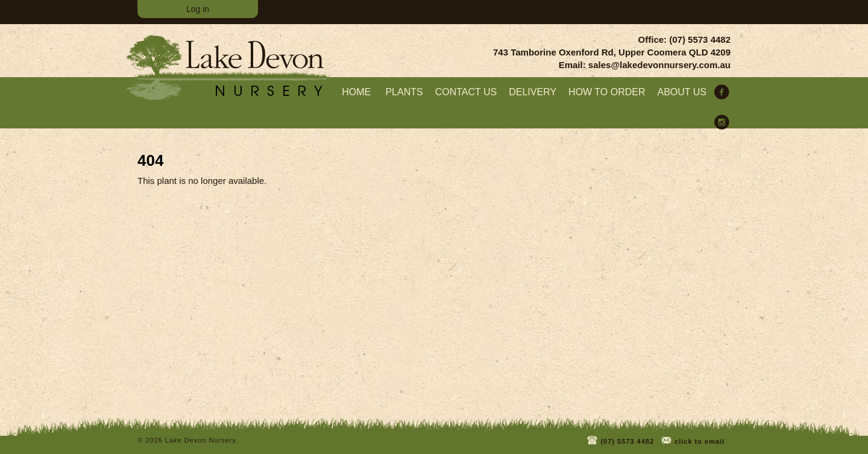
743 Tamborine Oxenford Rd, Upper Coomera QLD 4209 (612, 52)
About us (682, 92)
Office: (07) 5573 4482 (684, 39)
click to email (692, 439)
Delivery (533, 92)
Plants (404, 92)
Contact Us (466, 92)
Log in (198, 9)
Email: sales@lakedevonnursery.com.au (645, 65)
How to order (607, 92)
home (356, 92)
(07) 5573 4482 (620, 439)
